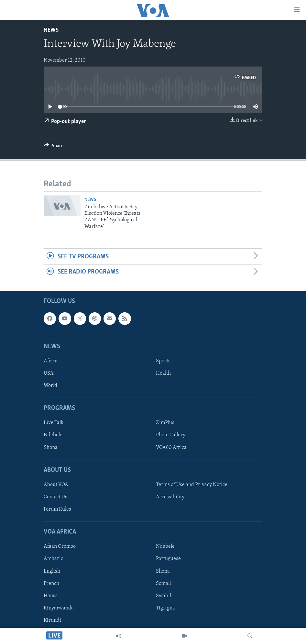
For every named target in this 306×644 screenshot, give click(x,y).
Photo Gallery (171, 435)
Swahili (164, 596)
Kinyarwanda (59, 608)
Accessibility (170, 497)
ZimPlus (165, 423)
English (52, 571)
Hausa (51, 596)
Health (163, 373)
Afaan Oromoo (60, 546)
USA (49, 373)
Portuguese (168, 559)
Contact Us (55, 497)
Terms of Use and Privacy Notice (192, 485)
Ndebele (53, 435)
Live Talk (54, 423)
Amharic (53, 559)
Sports (163, 361)
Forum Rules (57, 509)
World (50, 386)
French (51, 583)
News (51, 30)
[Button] (54, 147)
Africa (51, 361)
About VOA (56, 485)
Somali (164, 583)
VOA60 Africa (171, 447)
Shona (51, 447)
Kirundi (52, 620)
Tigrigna (165, 608)
